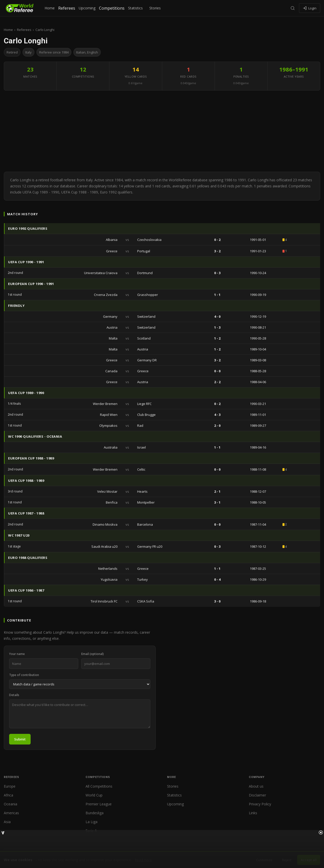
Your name (17, 654)
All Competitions (99, 786)
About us (256, 786)
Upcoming (87, 8)
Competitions (112, 8)
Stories (155, 8)
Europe (10, 786)
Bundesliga (95, 813)
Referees (67, 8)
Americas (11, 813)
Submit (20, 739)
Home (50, 8)
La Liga (92, 822)
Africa (8, 795)
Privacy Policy (260, 804)
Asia (7, 822)
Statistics (135, 8)
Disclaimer (257, 795)
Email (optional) (93, 654)
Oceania (11, 804)
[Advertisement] (162, 131)
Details (14, 695)
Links (253, 813)
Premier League (99, 804)
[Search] (293, 8)
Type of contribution (24, 675)
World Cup (94, 795)
